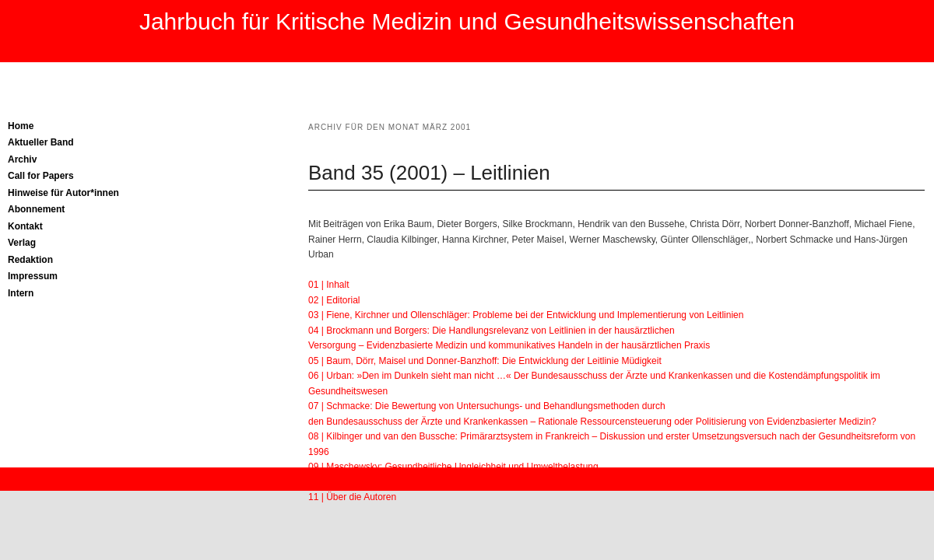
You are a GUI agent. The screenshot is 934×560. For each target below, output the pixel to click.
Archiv (22, 159)
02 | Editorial (334, 300)
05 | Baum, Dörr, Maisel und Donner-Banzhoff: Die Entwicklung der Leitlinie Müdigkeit (485, 361)
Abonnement (36, 209)
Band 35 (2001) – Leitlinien (429, 173)
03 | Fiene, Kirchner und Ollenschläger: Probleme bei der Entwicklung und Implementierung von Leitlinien (526, 315)
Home (21, 126)
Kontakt (25, 226)
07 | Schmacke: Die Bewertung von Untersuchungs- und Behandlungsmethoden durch (487, 406)
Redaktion (30, 260)
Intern (21, 293)
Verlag (22, 243)
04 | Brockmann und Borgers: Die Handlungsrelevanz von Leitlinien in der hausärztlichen (492, 331)
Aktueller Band (41, 142)
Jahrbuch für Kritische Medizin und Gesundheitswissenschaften (467, 21)
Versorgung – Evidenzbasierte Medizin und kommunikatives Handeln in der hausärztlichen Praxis (509, 345)
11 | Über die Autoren (352, 497)
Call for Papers (41, 176)
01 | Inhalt (329, 285)
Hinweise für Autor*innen (63, 193)
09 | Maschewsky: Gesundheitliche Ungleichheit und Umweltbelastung (453, 467)
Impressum (33, 276)
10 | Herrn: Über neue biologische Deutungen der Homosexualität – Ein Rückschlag (481, 482)
